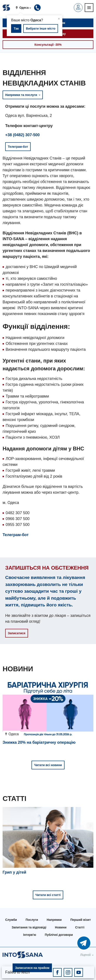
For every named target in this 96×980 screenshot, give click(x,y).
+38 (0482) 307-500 (22, 135)
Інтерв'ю (30, 935)
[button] (25, 8)
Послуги (32, 920)
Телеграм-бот (16, 535)
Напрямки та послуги (23, 95)
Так (16, 29)
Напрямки (54, 920)
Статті (80, 927)
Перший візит (81, 920)
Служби (11, 920)
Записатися (17, 633)
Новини (61, 927)
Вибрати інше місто (41, 29)
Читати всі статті (48, 895)
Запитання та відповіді (29, 927)
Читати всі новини (48, 765)
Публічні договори (59, 935)
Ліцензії (85, 955)
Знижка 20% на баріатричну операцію (39, 742)
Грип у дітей (14, 872)
